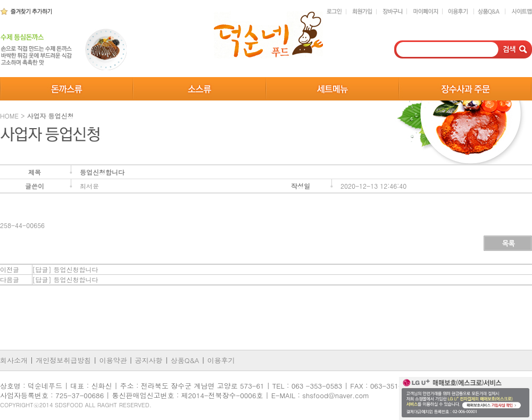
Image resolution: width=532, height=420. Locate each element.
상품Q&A (185, 360)
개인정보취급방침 (63, 360)
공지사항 (149, 360)
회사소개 (15, 360)
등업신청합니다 (76, 269)
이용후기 (221, 360)
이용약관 (113, 360)
